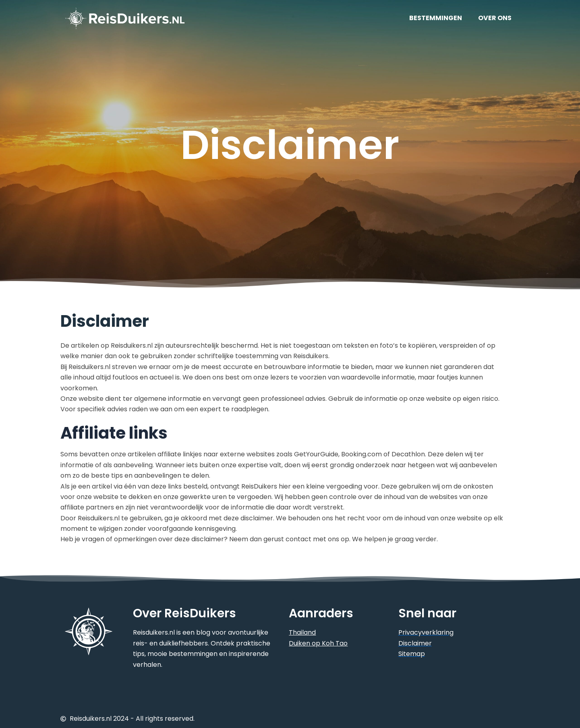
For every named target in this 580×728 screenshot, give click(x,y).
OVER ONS (495, 18)
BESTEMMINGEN (436, 18)
